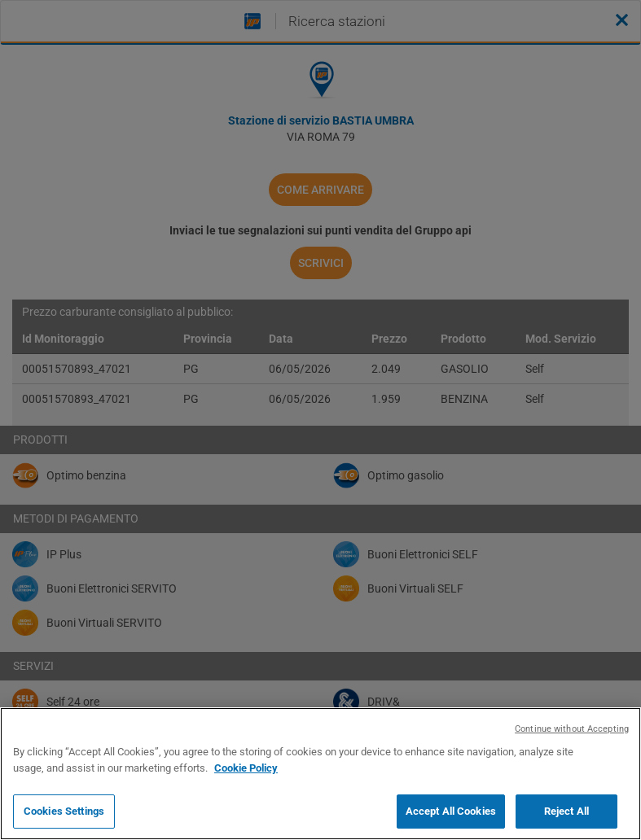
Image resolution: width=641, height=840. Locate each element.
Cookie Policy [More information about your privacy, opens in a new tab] (246, 768)
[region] (320, 774)
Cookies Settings (64, 811)
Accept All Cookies (451, 811)
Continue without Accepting (572, 729)
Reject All (566, 811)
